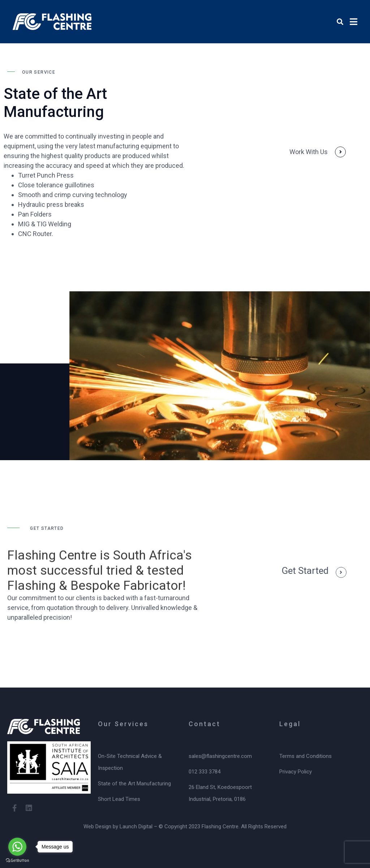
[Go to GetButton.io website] (17, 861)
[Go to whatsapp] (17, 847)
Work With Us (309, 152)
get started (305, 571)
